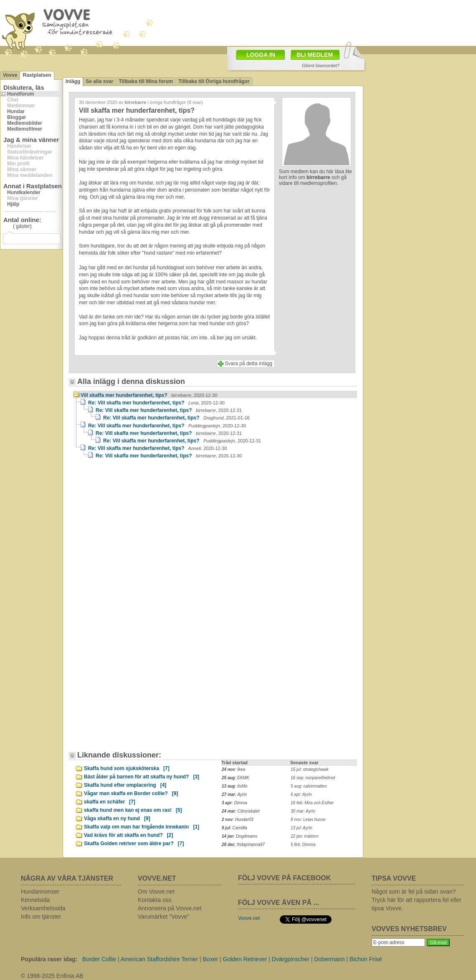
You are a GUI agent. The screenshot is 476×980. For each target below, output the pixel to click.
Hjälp (13, 204)
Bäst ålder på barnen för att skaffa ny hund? (142, 777)
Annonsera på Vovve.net (170, 908)
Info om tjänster (41, 917)
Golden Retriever (245, 959)
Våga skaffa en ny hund (117, 818)
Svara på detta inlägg (249, 364)
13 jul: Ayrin (301, 828)
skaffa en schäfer (110, 802)
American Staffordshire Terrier (159, 959)
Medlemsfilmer (25, 129)
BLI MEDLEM (315, 55)
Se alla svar (99, 81)
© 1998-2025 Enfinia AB (52, 976)
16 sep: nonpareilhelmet (313, 778)
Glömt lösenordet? (321, 66)
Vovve (10, 75)
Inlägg (73, 81)
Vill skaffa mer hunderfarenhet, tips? (149, 395)
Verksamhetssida (43, 908)
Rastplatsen (37, 75)
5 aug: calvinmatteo (309, 786)
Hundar (16, 111)
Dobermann (329, 959)
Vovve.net (249, 918)
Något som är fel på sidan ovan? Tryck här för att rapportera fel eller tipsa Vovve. (416, 900)
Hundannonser (40, 892)
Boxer (211, 959)
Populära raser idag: (49, 959)
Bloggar (16, 117)
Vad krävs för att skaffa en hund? (128, 835)
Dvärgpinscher (291, 959)
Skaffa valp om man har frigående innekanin (142, 827)
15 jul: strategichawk (310, 769)
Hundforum (21, 94)
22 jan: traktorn (305, 836)
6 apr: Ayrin (301, 794)
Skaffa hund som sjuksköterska (127, 768)
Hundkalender (24, 192)
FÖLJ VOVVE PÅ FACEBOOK (284, 878)
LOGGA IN (261, 55)
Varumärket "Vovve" (163, 917)
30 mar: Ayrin (303, 811)
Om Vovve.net (156, 892)
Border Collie (99, 959)
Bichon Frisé (366, 959)
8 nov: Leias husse (308, 820)
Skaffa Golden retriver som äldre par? (134, 844)
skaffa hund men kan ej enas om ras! (133, 810)
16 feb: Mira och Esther (312, 803)
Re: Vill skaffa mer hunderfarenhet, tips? (156, 403)
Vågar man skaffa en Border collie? (131, 793)
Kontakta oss (155, 900)
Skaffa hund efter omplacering (125, 785)
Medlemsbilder (25, 123)
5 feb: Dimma (303, 845)
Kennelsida (35, 900)
